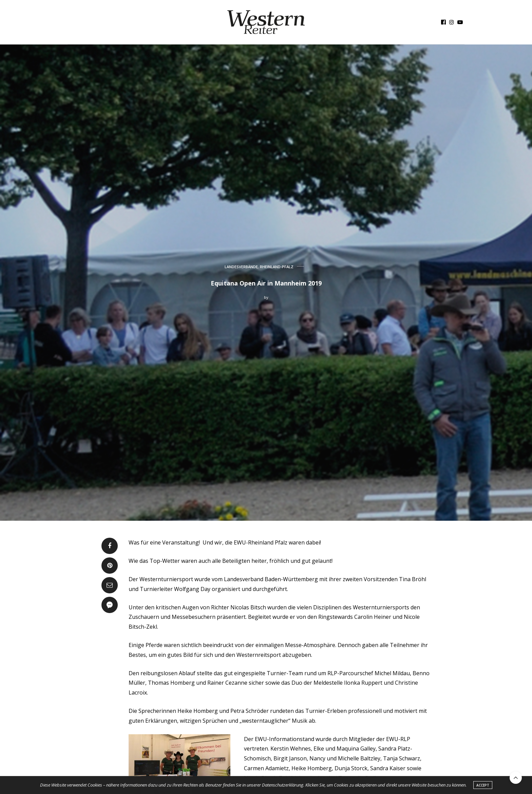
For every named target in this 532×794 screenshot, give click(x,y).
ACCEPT (483, 786)
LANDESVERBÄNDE (241, 267)
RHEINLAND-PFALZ (277, 267)
